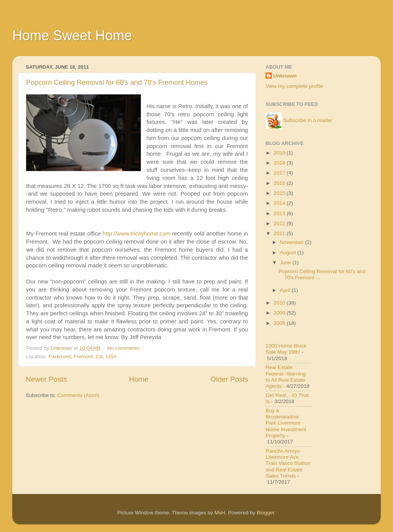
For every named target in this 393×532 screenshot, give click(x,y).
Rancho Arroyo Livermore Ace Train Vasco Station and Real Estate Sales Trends (288, 463)
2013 (280, 213)
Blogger (266, 513)
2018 (280, 163)
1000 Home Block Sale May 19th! (286, 349)
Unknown (285, 76)
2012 (280, 223)
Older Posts (229, 379)
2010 (280, 303)
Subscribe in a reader (308, 120)
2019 (280, 153)
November (292, 242)
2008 (280, 323)
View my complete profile (294, 86)
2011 (280, 233)
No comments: (125, 348)
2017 (280, 173)
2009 (280, 313)
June (286, 263)
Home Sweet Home (72, 35)
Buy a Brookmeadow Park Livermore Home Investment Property (286, 423)
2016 (280, 183)
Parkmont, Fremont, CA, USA (83, 357)
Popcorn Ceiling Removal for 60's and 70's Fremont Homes (117, 82)
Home (139, 379)
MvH (220, 513)
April (286, 290)
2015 (280, 193)
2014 (280, 203)
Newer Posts (46, 379)
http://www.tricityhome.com (136, 234)
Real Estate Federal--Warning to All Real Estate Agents (286, 377)
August (289, 253)
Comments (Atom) (79, 395)
